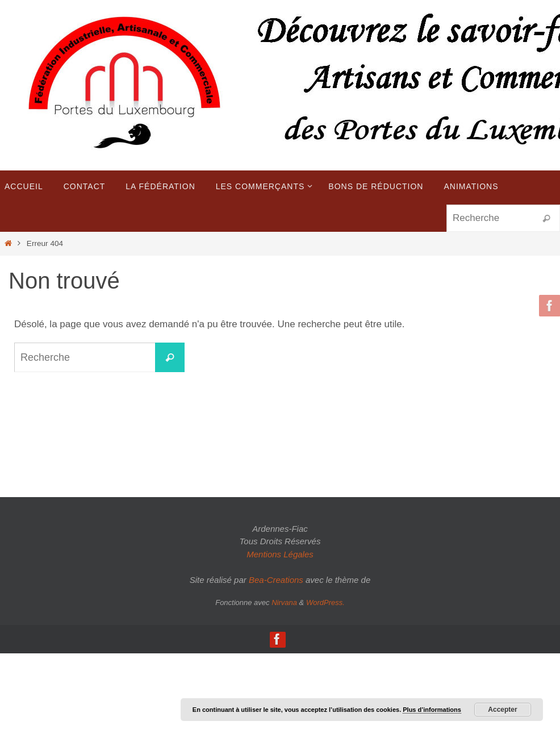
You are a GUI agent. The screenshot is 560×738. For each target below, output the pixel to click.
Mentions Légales (280, 554)
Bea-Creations (276, 580)
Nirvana (284, 603)
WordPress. (325, 603)
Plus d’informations (432, 710)
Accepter (502, 710)
